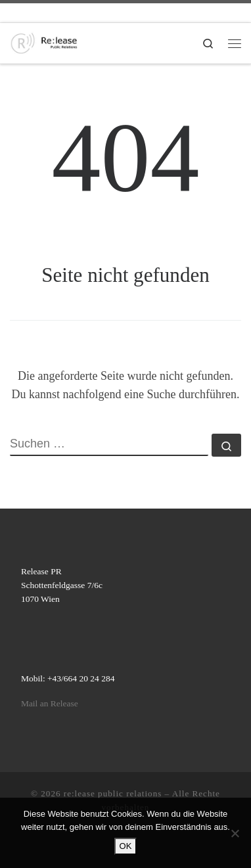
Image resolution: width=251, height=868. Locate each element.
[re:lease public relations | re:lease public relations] (44, 42)
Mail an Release (50, 703)
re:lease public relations (113, 793)
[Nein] (235, 833)
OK (126, 846)
